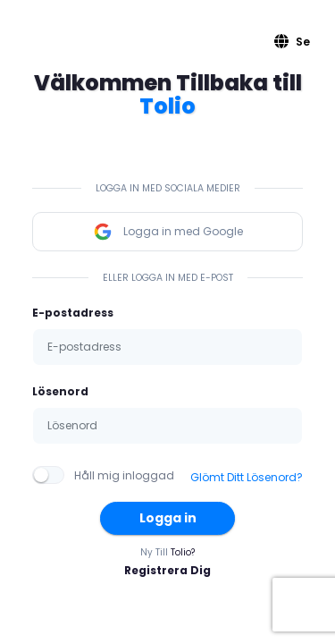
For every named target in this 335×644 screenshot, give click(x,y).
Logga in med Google (168, 232)
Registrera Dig (167, 570)
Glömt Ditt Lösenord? (247, 477)
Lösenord (60, 391)
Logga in (168, 518)
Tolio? (183, 552)
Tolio (167, 106)
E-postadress (73, 313)
